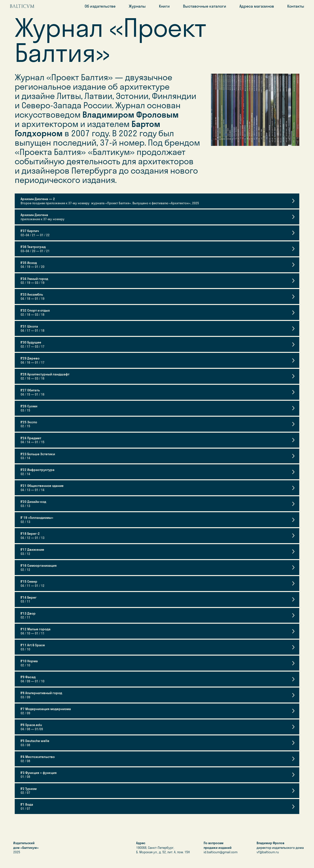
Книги (164, 6)
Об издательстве (100, 6)
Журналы (137, 6)
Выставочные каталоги (205, 6)
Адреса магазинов (257, 6)
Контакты (296, 6)
